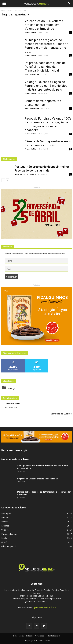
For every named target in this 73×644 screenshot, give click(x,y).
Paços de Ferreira (9, 534)
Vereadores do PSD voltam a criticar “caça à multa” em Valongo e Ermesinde (44, 25)
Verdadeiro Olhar (32, 74)
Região (4, 538)
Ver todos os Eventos (61, 414)
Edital (10, 388)
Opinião (5, 542)
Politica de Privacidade (35, 636)
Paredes (5, 518)
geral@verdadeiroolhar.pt (45, 607)
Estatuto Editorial (53, 636)
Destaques (6, 513)
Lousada (5, 526)
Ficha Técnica (18, 636)
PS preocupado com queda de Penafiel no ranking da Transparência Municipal (45, 67)
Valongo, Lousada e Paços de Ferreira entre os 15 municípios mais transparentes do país (46, 86)
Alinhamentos (9, 159)
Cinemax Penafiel (13, 404)
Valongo (5, 530)
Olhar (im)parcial (9, 546)
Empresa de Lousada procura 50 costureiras (38, 479)
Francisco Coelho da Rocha (25, 174)
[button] (69, 4)
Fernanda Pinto (31, 32)
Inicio (3, 10)
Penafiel (5, 522)
